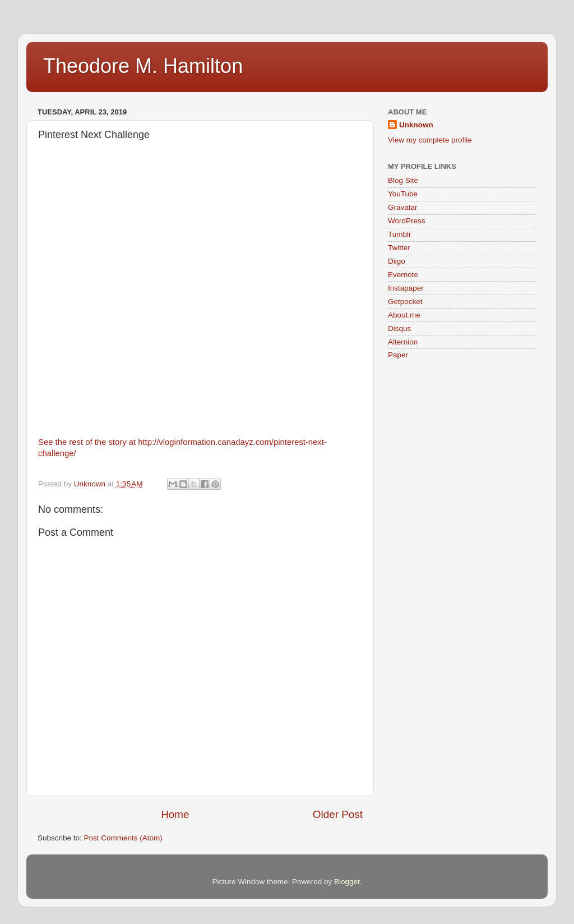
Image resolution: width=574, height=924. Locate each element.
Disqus (399, 328)
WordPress (407, 221)
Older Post (338, 814)
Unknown (416, 125)
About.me (404, 315)
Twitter (399, 248)
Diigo (397, 261)
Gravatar (403, 207)
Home (175, 814)
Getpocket (405, 302)
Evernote (403, 275)
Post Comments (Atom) (123, 838)
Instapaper (406, 288)
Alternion (403, 342)
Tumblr (400, 234)
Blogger (347, 882)
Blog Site (403, 180)
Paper (398, 355)
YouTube (403, 194)
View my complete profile (430, 140)
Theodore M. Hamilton (143, 66)
